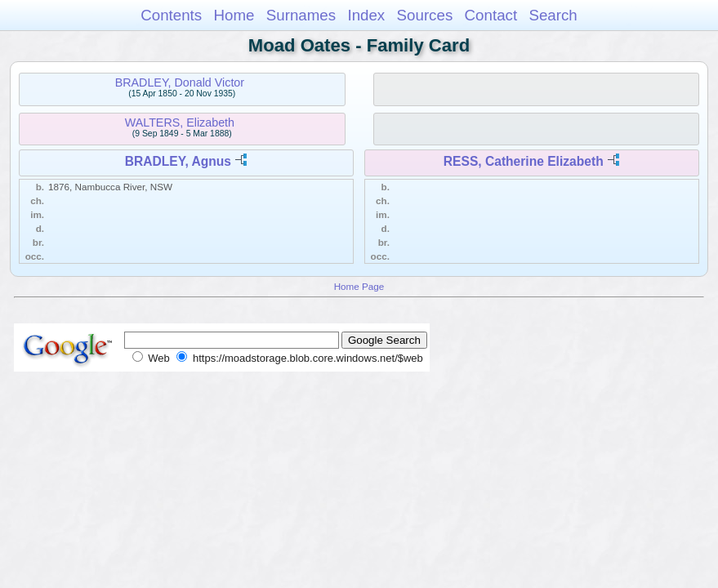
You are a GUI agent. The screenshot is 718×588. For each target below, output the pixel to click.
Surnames (301, 15)
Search (553, 15)
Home (234, 15)
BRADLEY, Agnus (178, 161)
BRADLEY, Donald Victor (180, 82)
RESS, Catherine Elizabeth (524, 161)
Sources (425, 15)
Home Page (359, 286)
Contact (491, 15)
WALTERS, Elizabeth (180, 122)
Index (366, 15)
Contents (171, 15)
